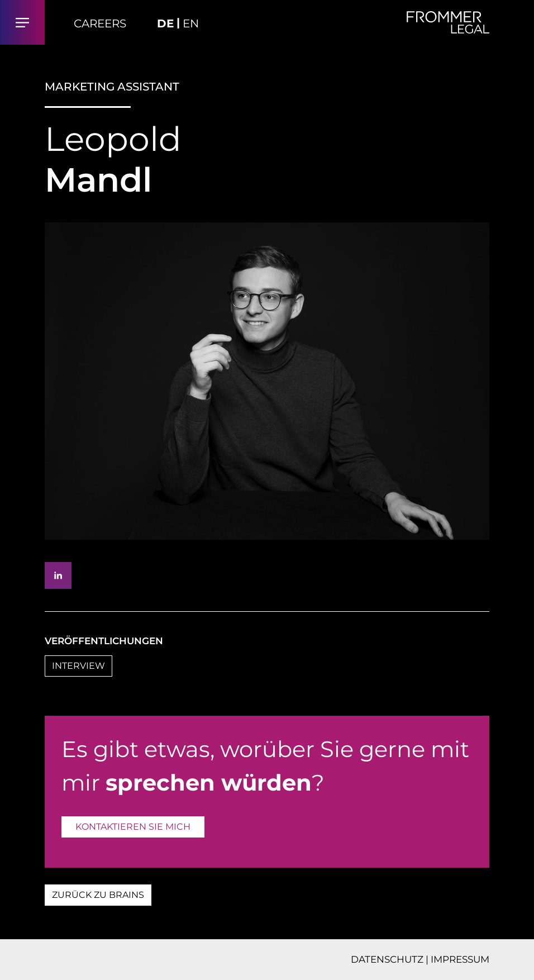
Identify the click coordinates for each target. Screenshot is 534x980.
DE (165, 23)
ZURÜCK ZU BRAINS (98, 895)
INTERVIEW (78, 666)
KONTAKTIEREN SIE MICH (133, 827)
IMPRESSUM (460, 959)
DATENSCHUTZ (387, 959)
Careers (100, 23)
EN (191, 23)
